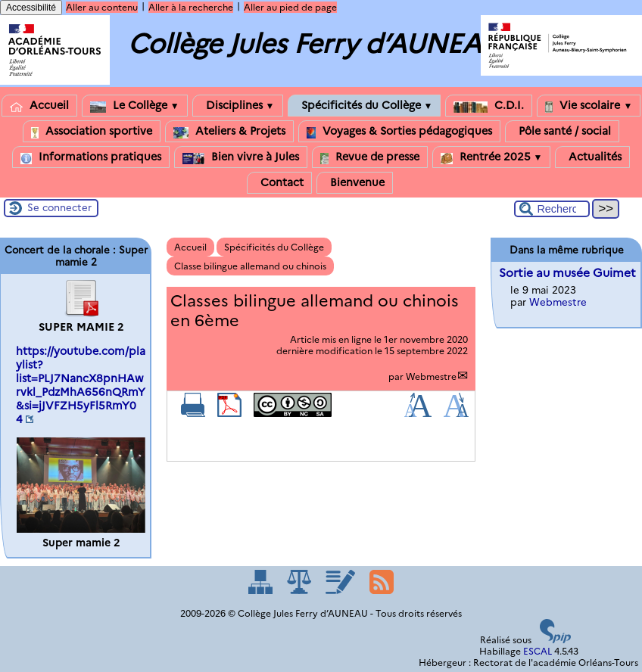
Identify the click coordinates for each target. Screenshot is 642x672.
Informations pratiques (91, 157)
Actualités (592, 157)
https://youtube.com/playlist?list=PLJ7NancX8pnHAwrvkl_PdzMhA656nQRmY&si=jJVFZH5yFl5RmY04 (81, 385)
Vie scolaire (589, 106)
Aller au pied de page (290, 7)
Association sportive (92, 131)
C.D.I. (489, 106)
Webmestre (431, 376)
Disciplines (238, 106)
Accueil (39, 106)
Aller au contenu (102, 7)
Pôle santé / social (562, 131)
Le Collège (135, 106)
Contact (279, 183)
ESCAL (538, 651)
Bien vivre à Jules (241, 157)
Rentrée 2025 (492, 157)
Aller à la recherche (191, 7)
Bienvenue (355, 183)
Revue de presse (370, 157)
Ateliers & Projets (229, 131)
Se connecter (59, 207)
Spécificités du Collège (365, 106)
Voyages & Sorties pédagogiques (399, 131)
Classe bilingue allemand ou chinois (250, 266)
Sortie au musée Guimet (567, 273)
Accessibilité (31, 8)
